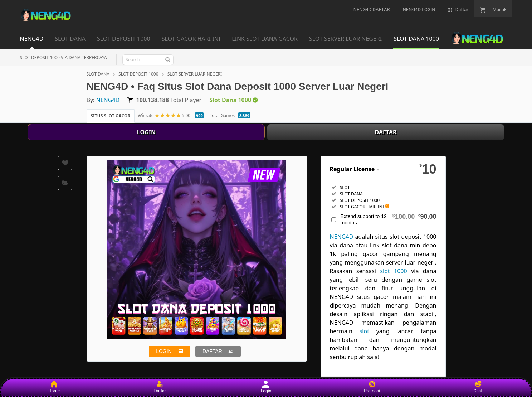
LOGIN (146, 132)
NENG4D (108, 100)
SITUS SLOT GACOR (111, 116)
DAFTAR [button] (212, 351)
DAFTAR (386, 132)
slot (364, 331)
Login (266, 387)
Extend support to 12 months (389, 219)
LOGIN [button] (164, 351)
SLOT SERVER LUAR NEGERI (195, 74)
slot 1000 (393, 271)
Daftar (160, 387)
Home (54, 387)
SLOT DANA (98, 74)
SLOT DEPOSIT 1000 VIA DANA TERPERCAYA (64, 57)
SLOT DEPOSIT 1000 (138, 74)
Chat (478, 387)
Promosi (372, 387)
